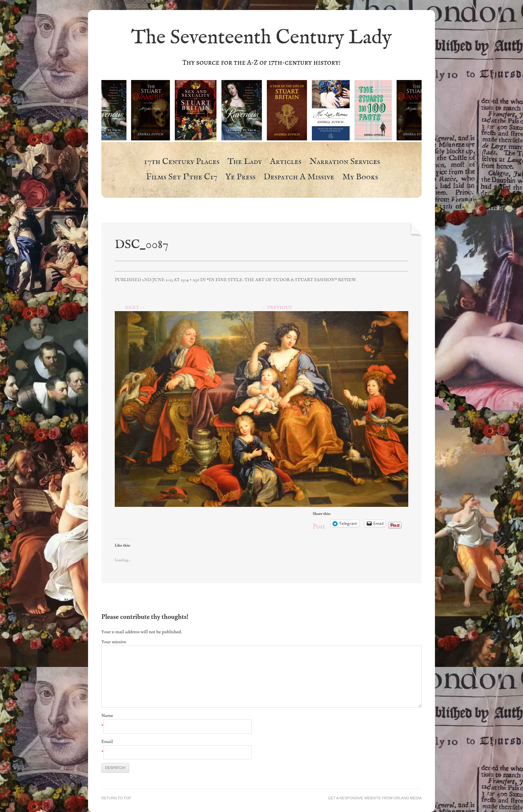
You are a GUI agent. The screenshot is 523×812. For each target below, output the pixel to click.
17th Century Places (182, 162)
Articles (286, 162)
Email (107, 741)
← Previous (277, 307)
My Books (360, 177)
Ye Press (240, 177)
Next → (135, 307)
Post (319, 524)
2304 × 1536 (190, 280)
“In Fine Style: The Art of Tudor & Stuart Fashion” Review (281, 280)
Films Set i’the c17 (182, 177)
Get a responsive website (354, 798)
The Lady (245, 162)
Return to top (116, 798)
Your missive (114, 642)
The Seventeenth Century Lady (261, 38)
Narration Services (345, 162)
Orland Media (408, 798)
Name (107, 715)
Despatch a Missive (299, 177)
